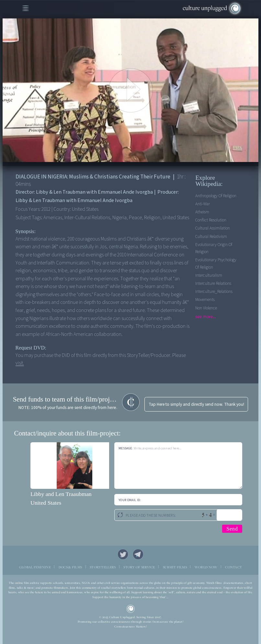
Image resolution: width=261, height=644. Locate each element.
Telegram (138, 554)
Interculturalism (209, 275)
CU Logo (130, 609)
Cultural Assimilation (213, 228)
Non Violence (206, 308)
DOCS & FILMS (70, 567)
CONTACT (233, 567)
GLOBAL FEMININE (35, 567)
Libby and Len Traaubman (61, 494)
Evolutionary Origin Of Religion (214, 248)
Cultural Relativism (211, 236)
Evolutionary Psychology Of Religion (216, 263)
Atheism (202, 212)
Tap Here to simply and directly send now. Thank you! (196, 404)
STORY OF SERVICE (139, 567)
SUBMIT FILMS (175, 567)
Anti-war (203, 204)
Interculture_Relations (214, 291)
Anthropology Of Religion (216, 196)
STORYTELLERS (103, 567)
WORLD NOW (206, 567)
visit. (20, 363)
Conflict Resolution (211, 220)
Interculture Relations (213, 283)
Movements (205, 300)
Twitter (123, 554)
